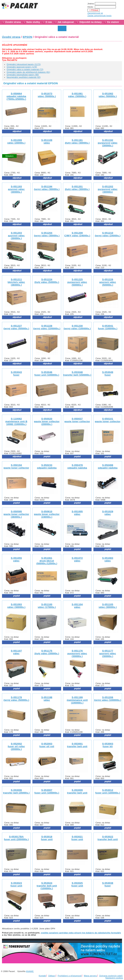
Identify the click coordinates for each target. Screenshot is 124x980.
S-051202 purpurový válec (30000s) (108, 189)
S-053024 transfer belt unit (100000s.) (47, 886)
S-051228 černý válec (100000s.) (47, 327)
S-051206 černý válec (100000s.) (108, 699)
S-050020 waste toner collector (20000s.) (47, 421)
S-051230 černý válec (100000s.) (77, 327)
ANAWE (30, 971)
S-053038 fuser (108, 884)
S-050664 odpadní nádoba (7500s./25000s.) (16, 96)
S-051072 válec (77, 559)
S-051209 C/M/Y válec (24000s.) (77, 234)
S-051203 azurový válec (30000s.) (16, 236)
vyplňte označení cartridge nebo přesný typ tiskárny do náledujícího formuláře (81, 933)
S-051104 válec (77, 606)
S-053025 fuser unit (77, 884)
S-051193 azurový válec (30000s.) (16, 189)
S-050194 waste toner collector (16, 466)
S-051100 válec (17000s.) (47, 606)
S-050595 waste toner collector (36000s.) (16, 514)
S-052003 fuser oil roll (47, 745)
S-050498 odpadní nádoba (108, 466)
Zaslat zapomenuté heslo (99, 16)
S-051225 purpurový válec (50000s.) (77, 282)
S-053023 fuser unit (16, 884)
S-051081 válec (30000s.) (77, 95)
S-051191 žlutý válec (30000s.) (77, 141)
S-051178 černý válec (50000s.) (16, 699)
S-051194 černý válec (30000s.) (47, 188)
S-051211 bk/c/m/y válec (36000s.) (16, 282)
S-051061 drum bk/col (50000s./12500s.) (47, 561)
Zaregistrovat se (95, 13)
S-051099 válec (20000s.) (16, 141)
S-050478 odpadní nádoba (77, 466)
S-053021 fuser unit (77, 838)
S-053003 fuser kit (108, 745)
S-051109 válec (47, 141)
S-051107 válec (16, 652)
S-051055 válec (16, 559)
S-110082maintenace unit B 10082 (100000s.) (16, 421)
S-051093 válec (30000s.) (16, 606)
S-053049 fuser (108, 374)
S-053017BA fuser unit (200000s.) (16, 838)
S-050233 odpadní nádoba (47, 466)
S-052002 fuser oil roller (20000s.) (16, 746)
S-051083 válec (108, 559)
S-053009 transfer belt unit (77, 791)
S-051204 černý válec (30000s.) (47, 234)
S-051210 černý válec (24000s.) (108, 234)
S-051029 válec (108, 513)
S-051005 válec (77, 513)
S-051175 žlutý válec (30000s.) (47, 652)
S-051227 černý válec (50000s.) (16, 327)
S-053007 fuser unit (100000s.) (47, 791)
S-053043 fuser (16, 374)
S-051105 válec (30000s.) (108, 606)
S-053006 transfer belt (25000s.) (16, 791)
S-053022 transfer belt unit (108, 838)
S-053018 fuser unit (47, 838)
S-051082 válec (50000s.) (108, 95)
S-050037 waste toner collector (77, 420)
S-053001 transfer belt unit (77, 745)
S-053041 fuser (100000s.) (108, 327)
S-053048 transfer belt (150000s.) (77, 374)
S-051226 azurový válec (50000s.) (108, 282)
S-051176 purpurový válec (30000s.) (77, 653)
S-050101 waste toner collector (108, 420)
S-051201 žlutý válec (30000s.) (77, 188)
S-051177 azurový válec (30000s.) (108, 653)
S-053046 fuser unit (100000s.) (47, 374)
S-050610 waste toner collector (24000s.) (47, 514)
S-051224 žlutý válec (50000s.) (47, 281)
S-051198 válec (47, 699)
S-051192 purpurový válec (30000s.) (108, 143)
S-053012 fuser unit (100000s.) (108, 791)
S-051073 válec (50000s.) (47, 95)
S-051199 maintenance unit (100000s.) (77, 700)
